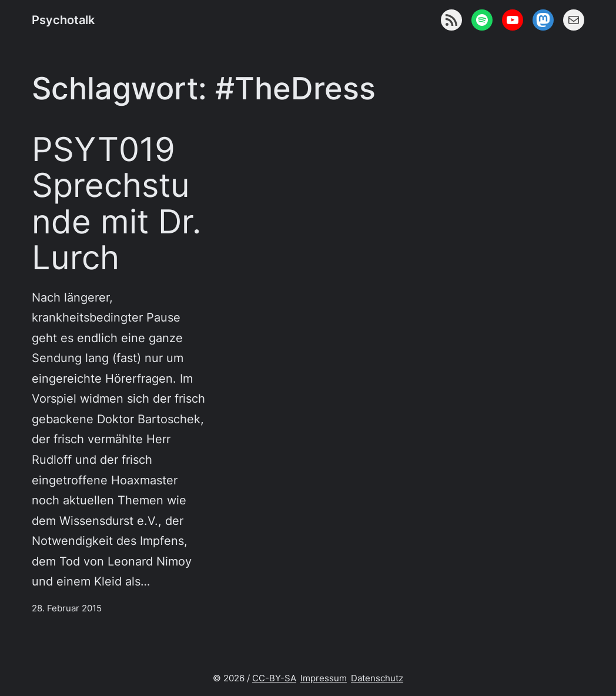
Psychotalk (63, 20)
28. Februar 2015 (67, 608)
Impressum (324, 678)
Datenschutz (377, 678)
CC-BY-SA (274, 678)
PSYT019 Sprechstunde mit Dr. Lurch (116, 203)
